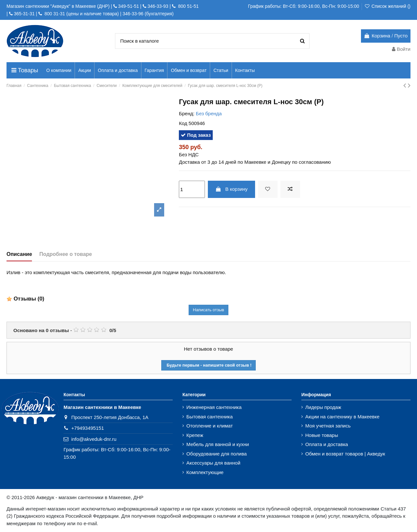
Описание (19, 254)
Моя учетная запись (328, 426)
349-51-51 (128, 6)
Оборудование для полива (216, 454)
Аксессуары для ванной (213, 463)
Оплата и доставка (327, 444)
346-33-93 (158, 6)
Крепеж (195, 435)
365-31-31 (24, 14)
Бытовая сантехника (209, 417)
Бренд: (187, 113)
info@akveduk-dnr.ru (94, 439)
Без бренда (209, 113)
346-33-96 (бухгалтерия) (148, 14)
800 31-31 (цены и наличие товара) (81, 14)
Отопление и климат (210, 426)
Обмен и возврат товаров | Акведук (345, 454)
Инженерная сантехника (214, 407)
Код (183, 123)
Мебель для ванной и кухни (218, 444)
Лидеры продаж (323, 407)
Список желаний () (387, 6)
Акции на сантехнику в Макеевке (342, 417)
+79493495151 (88, 428)
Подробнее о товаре (66, 254)
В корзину (231, 189)
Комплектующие (205, 472)
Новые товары (322, 435)
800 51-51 (188, 6)
